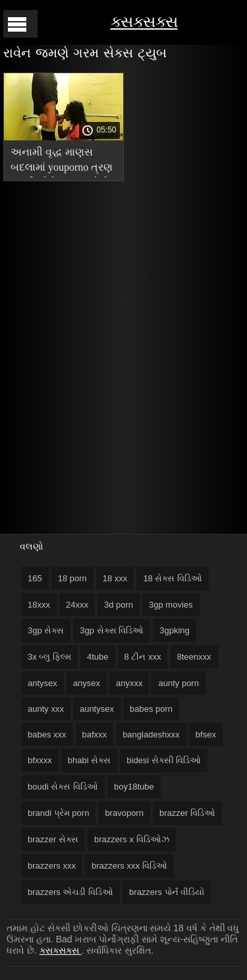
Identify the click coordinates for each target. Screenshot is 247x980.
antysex (42, 683)
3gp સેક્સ (46, 630)
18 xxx (115, 578)
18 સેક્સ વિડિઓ (173, 578)
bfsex (206, 735)
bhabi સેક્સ (89, 760)
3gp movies (171, 605)
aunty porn (178, 683)
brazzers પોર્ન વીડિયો (167, 892)
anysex (87, 683)
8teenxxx (194, 657)
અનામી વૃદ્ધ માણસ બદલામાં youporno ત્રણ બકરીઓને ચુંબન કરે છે (62, 162)
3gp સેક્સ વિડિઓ (112, 630)
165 (35, 578)
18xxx (39, 605)
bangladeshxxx (151, 735)
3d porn (119, 605)
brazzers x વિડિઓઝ (132, 839)
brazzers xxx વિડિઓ (129, 866)
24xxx (77, 605)
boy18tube (134, 787)
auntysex (97, 709)
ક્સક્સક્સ (144, 21)
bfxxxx (40, 760)
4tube (98, 657)
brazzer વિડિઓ (187, 813)
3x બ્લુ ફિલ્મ (49, 657)
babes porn (151, 709)
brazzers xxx (52, 866)
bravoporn (124, 813)
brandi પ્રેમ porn (58, 813)
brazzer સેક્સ (53, 839)
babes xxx (47, 735)
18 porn (72, 578)
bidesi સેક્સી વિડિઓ (164, 760)
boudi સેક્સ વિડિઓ (63, 787)
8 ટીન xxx (143, 657)
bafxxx (95, 735)
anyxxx (129, 683)
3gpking (175, 630)
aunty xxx (46, 709)
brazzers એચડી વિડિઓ (70, 892)
